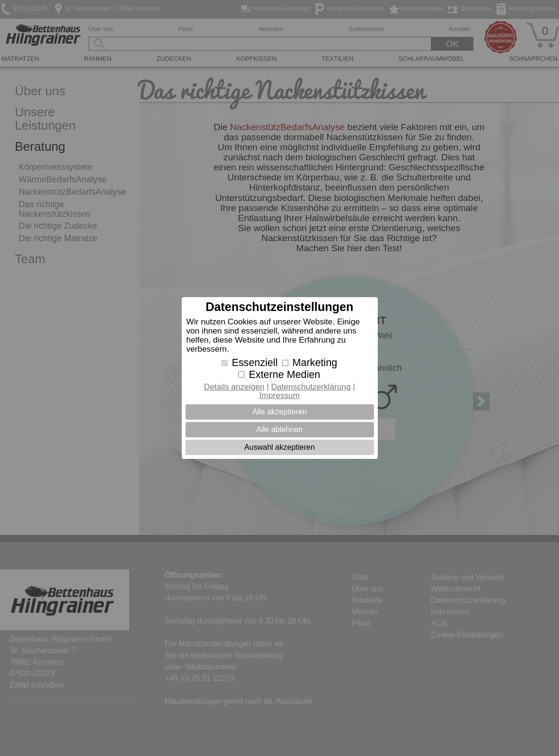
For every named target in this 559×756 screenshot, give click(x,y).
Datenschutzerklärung (311, 387)
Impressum (279, 395)
